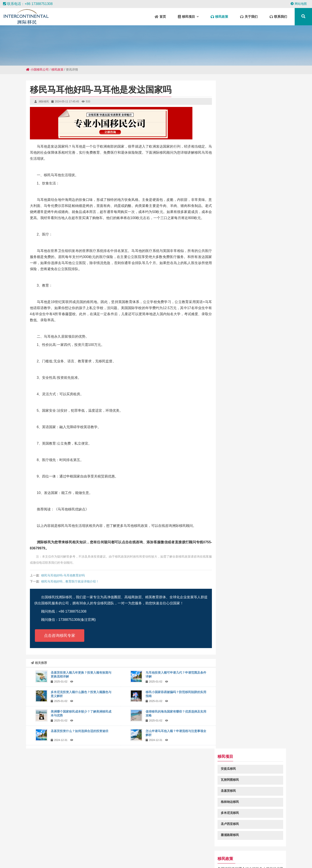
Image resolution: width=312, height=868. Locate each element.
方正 (123, 859)
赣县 (90, 859)
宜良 (13, 855)
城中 (197, 859)
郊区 (157, 851)
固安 (182, 851)
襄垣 (223, 851)
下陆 (305, 855)
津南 (58, 851)
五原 (195, 855)
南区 (225, 859)
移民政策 (57, 69)
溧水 (63, 855)
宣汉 (116, 851)
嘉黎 (22, 855)
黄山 (231, 851)
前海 (115, 859)
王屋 (107, 859)
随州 (227, 855)
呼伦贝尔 (253, 859)
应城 (129, 855)
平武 (289, 851)
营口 (239, 851)
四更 (205, 859)
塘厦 (131, 859)
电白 (244, 855)
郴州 (178, 855)
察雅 (190, 851)
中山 (50, 851)
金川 (30, 851)
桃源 (186, 855)
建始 (277, 855)
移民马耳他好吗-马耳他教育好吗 (63, 575)
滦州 (153, 855)
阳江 (66, 851)
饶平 (206, 851)
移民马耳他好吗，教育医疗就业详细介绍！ (70, 581)
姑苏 (22, 851)
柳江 (297, 851)
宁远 (99, 851)
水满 (264, 851)
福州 (260, 855)
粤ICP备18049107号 (197, 830)
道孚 (38, 859)
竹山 (236, 855)
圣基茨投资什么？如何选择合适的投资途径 (80, 731)
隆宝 (203, 855)
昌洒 (107, 851)
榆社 (165, 851)
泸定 (156, 859)
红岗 (269, 855)
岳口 (38, 855)
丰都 (96, 855)
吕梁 (305, 851)
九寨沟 (287, 855)
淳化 (148, 859)
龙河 (280, 851)
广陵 (256, 851)
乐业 (137, 855)
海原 (252, 855)
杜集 (55, 855)
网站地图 (299, 4)
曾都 (112, 855)
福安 (30, 855)
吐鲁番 (40, 851)
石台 (124, 851)
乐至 (189, 859)
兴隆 (79, 855)
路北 (272, 851)
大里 (241, 859)
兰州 (132, 851)
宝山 (98, 859)
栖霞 (54, 859)
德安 (83, 851)
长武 (198, 851)
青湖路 (72, 859)
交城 (91, 851)
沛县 (296, 855)
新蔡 (149, 851)
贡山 (219, 855)
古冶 (272, 859)
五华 (162, 855)
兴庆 (120, 855)
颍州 (164, 859)
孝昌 (247, 851)
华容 (104, 855)
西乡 (75, 851)
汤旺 (145, 855)
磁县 (46, 859)
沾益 (71, 855)
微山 (5, 855)
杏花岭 (215, 859)
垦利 (140, 851)
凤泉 (173, 851)
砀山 (62, 859)
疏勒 (181, 859)
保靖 (170, 855)
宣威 (46, 855)
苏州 (264, 859)
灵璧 (88, 855)
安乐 (214, 851)
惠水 (82, 859)
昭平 (172, 859)
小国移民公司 (37, 69)
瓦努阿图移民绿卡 (237, 304)
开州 (140, 859)
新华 (211, 855)
